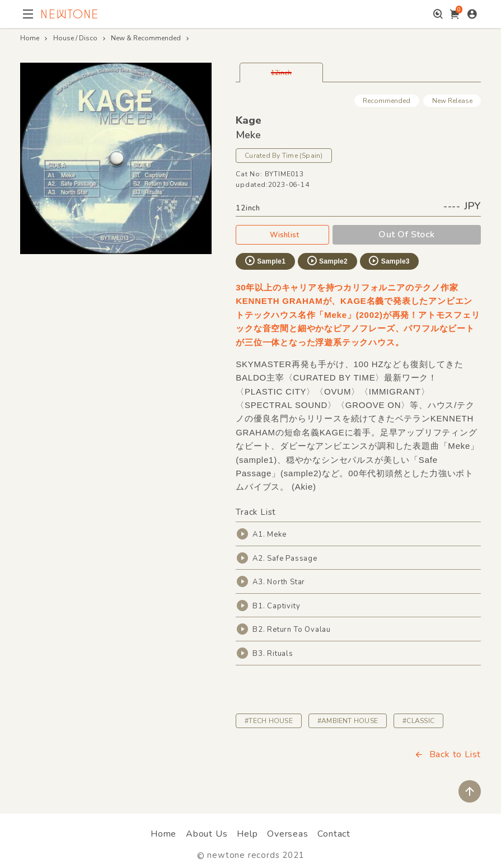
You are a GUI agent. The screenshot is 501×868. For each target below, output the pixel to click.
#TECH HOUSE (269, 721)
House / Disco (75, 38)
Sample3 (388, 261)
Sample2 (327, 261)
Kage (249, 120)
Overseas (287, 834)
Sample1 (265, 261)
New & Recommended (146, 38)
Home (30, 38)
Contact (334, 834)
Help (247, 834)
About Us (207, 834)
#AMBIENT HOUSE (348, 721)
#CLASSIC (418, 721)
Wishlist (282, 234)
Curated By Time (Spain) (284, 156)
